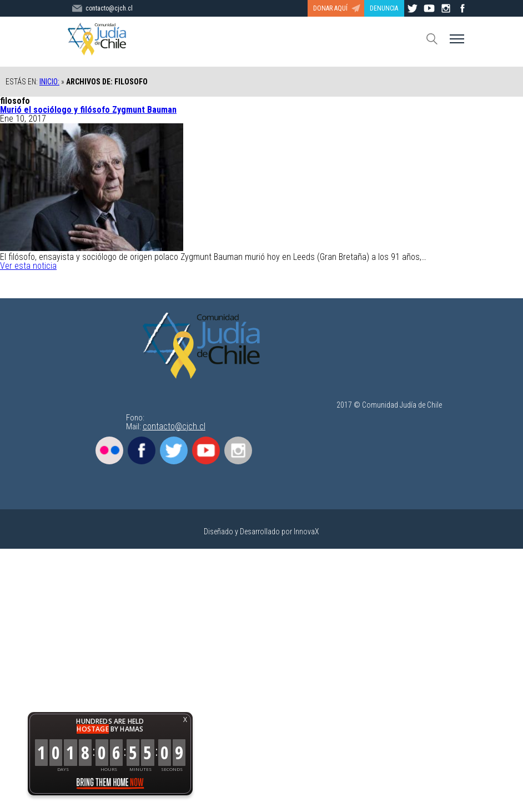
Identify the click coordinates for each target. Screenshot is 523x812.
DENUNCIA (384, 8)
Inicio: (49, 82)
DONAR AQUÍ (330, 8)
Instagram (238, 450)
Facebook (142, 450)
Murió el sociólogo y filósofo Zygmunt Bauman (88, 110)
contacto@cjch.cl (174, 426)
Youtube (206, 450)
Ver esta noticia (28, 266)
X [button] (185, 720)
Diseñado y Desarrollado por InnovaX (261, 532)
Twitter (174, 450)
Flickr (109, 450)
